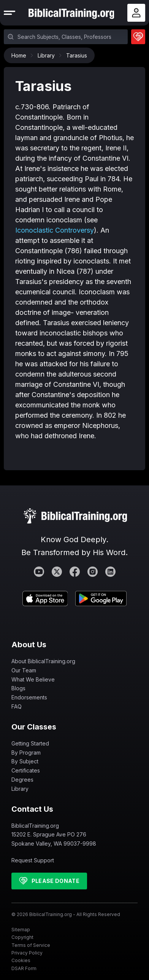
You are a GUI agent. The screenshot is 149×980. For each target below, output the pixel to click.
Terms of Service (31, 945)
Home (21, 55)
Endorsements (29, 697)
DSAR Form (24, 968)
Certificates (26, 770)
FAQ (17, 706)
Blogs (18, 688)
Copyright (22, 937)
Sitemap (21, 930)
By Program (26, 753)
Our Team (24, 670)
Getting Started (30, 743)
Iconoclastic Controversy (55, 230)
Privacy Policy (27, 953)
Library (48, 55)
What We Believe (33, 679)
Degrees (22, 780)
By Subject (25, 761)
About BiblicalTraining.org (43, 661)
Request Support (33, 860)
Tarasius (77, 55)
